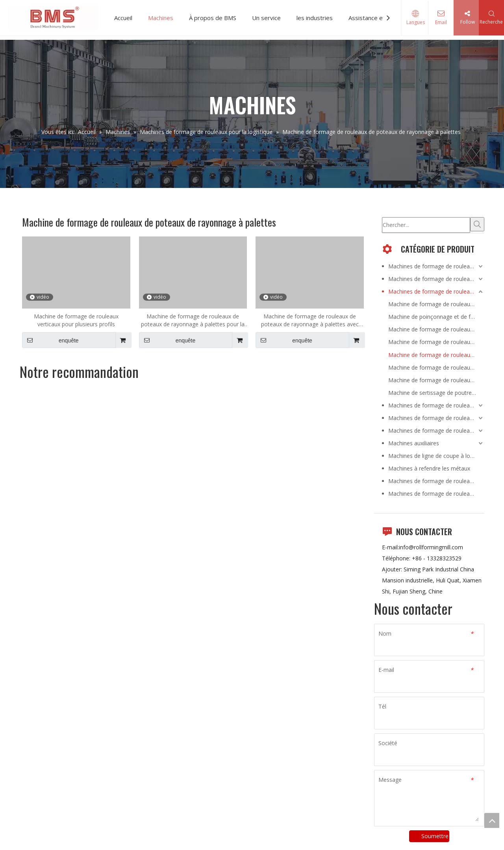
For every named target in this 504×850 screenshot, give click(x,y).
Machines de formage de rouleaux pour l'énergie (436, 279)
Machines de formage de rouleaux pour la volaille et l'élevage (436, 418)
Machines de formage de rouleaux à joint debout (436, 494)
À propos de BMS (213, 18)
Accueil (123, 18)
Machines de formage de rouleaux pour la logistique (436, 291)
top (492, 820)
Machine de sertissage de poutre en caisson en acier (436, 393)
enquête (50, 340)
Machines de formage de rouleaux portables (436, 481)
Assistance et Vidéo (375, 18)
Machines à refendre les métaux (429, 468)
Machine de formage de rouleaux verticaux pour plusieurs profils (76, 320)
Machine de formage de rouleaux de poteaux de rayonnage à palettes (436, 355)
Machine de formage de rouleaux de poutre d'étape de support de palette (436, 367)
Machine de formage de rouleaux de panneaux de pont (436, 304)
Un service (266, 18)
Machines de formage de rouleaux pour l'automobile (436, 431)
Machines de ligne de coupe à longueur (436, 456)
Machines (161, 18)
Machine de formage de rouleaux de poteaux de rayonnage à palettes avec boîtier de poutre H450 (310, 320)
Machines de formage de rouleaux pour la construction (436, 266)
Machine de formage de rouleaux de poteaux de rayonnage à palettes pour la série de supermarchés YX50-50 (193, 320)
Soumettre (435, 836)
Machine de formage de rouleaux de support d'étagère (436, 380)
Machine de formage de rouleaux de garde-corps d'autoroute (436, 342)
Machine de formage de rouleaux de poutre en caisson (436, 329)
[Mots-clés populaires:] (477, 224)
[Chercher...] (426, 225)
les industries (315, 18)
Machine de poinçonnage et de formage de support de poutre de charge (436, 317)
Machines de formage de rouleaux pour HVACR (436, 405)
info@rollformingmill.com (431, 547)
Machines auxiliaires (414, 443)
